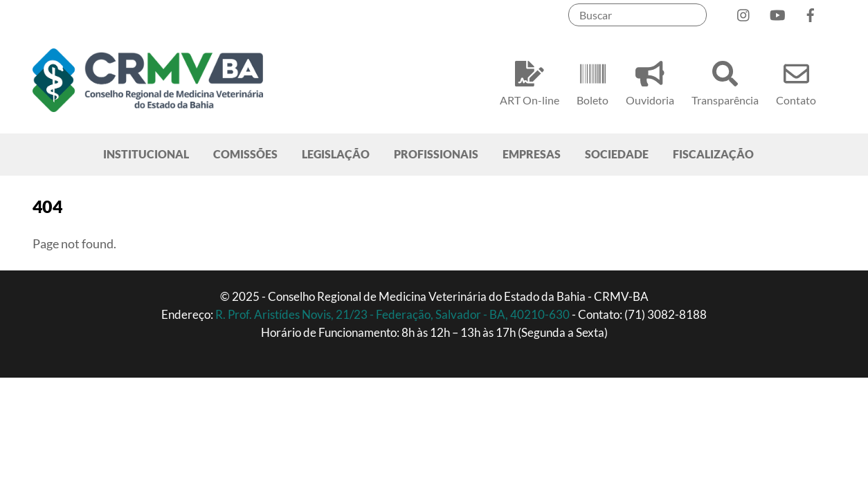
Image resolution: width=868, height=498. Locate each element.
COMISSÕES (245, 154)
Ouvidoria (650, 81)
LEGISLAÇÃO (336, 154)
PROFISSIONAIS (436, 154)
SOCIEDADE (617, 154)
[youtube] (777, 12)
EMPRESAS (532, 154)
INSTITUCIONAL (146, 154)
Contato (796, 81)
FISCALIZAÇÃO (713, 154)
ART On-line (530, 81)
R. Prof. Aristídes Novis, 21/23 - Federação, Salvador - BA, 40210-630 (394, 314)
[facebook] (811, 12)
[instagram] (744, 12)
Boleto (593, 81)
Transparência (725, 81)
